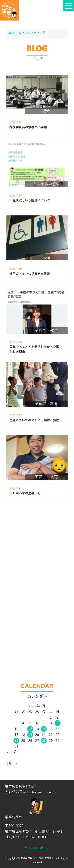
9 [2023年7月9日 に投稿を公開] (58, 723)
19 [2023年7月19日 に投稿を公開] (30, 735)
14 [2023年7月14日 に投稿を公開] (44, 729)
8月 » (12, 763)
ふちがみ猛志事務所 (43, 858)
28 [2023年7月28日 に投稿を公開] (44, 740)
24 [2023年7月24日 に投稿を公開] (16, 740)
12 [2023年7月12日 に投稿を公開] (30, 729)
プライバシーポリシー (37, 848)
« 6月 (12, 752)
